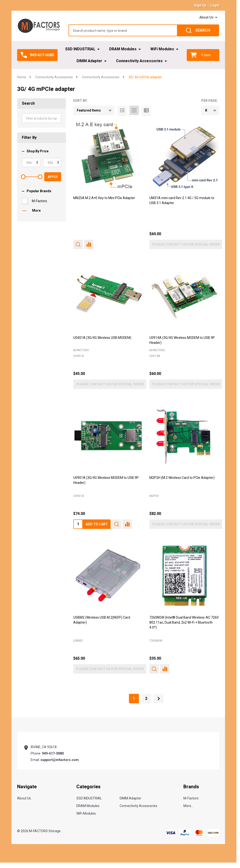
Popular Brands (37, 191)
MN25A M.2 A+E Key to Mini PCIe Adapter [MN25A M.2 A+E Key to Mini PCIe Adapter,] (104, 198)
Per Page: (210, 101)
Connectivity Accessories (139, 61)
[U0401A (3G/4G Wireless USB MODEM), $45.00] (108, 296)
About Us (206, 17)
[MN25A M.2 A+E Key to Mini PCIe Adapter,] (108, 156)
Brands (191, 787)
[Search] (198, 30)
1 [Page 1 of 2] (134, 698)
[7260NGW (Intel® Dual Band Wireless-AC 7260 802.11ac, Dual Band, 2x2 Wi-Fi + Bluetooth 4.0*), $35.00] (184, 576)
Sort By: (80, 101)
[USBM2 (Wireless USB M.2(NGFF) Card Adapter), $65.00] (108, 576)
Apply (53, 177)
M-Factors (39, 201)
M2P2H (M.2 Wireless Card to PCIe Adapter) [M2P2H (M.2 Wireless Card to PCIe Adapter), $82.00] (182, 478)
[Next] (159, 699)
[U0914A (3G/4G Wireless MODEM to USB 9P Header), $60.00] (184, 296)
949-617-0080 (53, 753)
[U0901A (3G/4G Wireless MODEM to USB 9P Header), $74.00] (108, 436)
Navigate (27, 787)
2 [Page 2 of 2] (146, 698)
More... (188, 806)
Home (22, 77)
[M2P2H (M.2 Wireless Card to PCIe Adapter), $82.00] (184, 436)
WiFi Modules (162, 49)
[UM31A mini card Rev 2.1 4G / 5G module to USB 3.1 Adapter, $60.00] (184, 156)
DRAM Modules (123, 49)
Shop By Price (35, 151)
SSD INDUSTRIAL (80, 49)
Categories (88, 787)
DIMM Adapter (89, 61)
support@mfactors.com (60, 760)
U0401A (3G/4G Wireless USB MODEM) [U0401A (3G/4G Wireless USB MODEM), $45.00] (102, 338)
